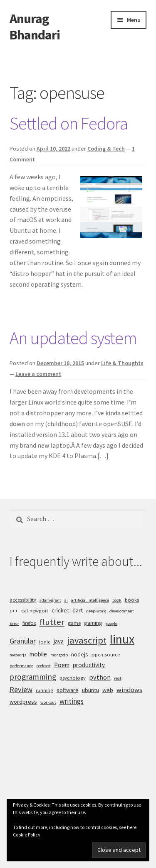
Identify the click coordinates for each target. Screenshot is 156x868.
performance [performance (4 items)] (21, 666)
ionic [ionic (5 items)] (45, 642)
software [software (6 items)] (68, 690)
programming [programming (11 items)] (33, 677)
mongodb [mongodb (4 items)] (59, 655)
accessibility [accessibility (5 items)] (23, 600)
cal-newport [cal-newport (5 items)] (35, 611)
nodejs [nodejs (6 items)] (80, 654)
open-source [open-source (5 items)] (106, 655)
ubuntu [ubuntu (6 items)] (90, 690)
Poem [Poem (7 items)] (62, 665)
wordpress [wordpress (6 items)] (23, 702)
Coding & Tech (106, 149)
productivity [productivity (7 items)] (89, 665)
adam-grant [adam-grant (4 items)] (50, 600)
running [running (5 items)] (45, 690)
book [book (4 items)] (117, 600)
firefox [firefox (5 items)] (29, 623)
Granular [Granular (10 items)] (23, 641)
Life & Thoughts (122, 363)
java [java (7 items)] (59, 641)
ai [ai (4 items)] (66, 600)
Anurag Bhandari (35, 27)
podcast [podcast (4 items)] (43, 666)
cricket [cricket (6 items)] (60, 610)
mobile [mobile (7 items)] (38, 654)
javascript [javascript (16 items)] (87, 640)
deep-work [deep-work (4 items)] (96, 611)
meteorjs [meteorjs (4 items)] (18, 655)
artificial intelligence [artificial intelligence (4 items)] (90, 600)
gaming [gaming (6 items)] (93, 623)
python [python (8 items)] (100, 677)
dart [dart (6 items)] (78, 610)
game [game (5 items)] (74, 623)
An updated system (73, 338)
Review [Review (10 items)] (21, 689)
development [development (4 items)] (122, 611)
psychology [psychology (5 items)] (73, 678)
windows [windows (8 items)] (129, 690)
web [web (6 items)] (108, 690)
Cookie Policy (27, 835)
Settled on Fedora (69, 123)
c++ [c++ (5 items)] (14, 611)
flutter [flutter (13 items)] (52, 622)
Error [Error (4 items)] (14, 623)
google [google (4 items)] (111, 623)
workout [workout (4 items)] (48, 702)
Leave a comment (38, 374)
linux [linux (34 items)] (122, 639)
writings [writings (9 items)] (72, 701)
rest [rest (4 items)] (118, 678)
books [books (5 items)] (132, 600)
